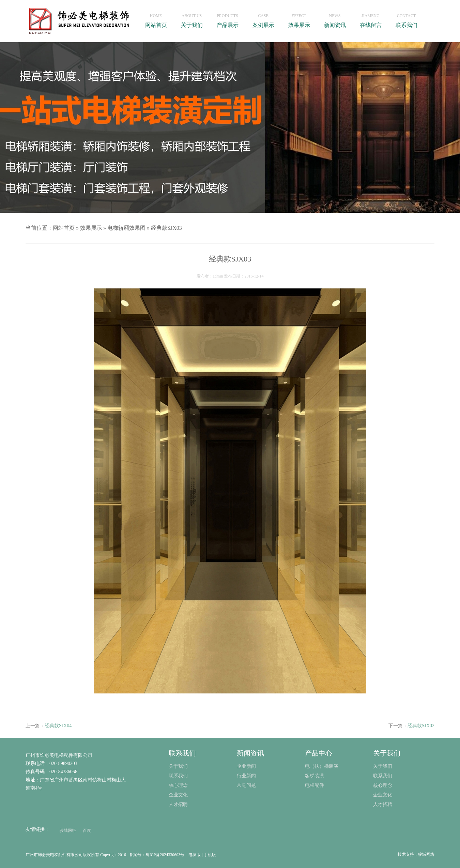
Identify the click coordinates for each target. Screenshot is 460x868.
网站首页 (156, 19)
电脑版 (195, 855)
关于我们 (192, 19)
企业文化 (383, 795)
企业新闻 (246, 766)
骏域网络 (68, 830)
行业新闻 (246, 776)
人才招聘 (383, 804)
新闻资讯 (335, 19)
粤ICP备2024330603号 (165, 855)
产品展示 (227, 19)
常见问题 (246, 785)
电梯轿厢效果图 (126, 228)
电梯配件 (315, 785)
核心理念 (383, 785)
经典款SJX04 (58, 726)
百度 (87, 830)
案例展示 (263, 19)
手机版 (210, 855)
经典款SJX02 (421, 726)
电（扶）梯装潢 (322, 766)
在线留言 (371, 19)
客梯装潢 (315, 776)
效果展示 (299, 19)
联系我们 (406, 19)
